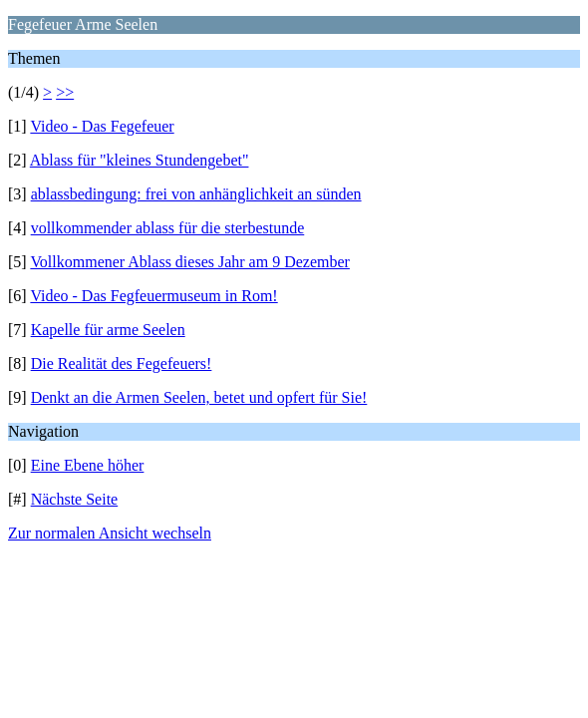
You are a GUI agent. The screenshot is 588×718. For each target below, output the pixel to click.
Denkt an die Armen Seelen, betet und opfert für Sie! (199, 397)
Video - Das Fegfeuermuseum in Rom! (153, 296)
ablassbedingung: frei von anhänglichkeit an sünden (196, 194)
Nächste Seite (75, 499)
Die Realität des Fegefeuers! (122, 363)
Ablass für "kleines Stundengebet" (140, 160)
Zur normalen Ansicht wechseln (110, 533)
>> (65, 92)
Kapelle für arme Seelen (108, 330)
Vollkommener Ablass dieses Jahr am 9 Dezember (190, 262)
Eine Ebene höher (88, 465)
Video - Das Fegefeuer (102, 126)
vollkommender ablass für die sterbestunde (168, 228)
